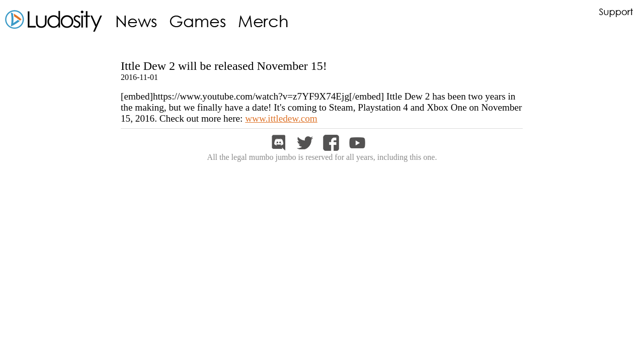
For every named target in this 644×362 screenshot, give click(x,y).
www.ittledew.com (281, 118)
